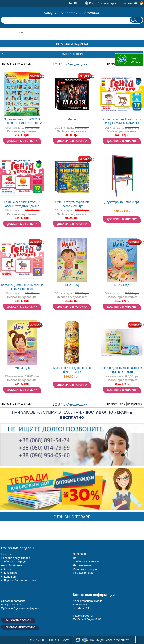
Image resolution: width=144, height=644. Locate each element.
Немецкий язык (83, 573)
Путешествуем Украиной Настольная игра (72, 204)
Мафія (72, 119)
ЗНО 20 (78, 554)
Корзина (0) (130, 3)
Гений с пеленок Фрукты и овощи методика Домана (22, 204)
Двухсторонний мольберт (122, 202)
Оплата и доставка (13, 601)
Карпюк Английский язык (20, 580)
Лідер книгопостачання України (72, 13)
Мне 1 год (72, 285)
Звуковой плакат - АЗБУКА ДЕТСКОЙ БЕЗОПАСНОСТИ (22, 121)
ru (76, 3)
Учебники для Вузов (86, 562)
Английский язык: (12, 565)
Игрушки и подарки (85, 569)
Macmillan (10, 573)
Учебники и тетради (14, 562)
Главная (6, 554)
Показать (113, 64)
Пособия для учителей (16, 558)
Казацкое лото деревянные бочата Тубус (72, 370)
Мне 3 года (22, 368)
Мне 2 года (122, 285)
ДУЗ (76, 558)
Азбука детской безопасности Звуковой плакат (122, 370)
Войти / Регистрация (102, 3)
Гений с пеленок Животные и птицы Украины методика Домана (122, 122)
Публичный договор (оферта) (20, 608)
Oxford (8, 569)
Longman (10, 577)
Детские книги (82, 565)
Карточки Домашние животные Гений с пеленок (22, 287)
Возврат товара (11, 605)
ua (70, 3)
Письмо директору (20, 627)
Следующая (77, 64)
